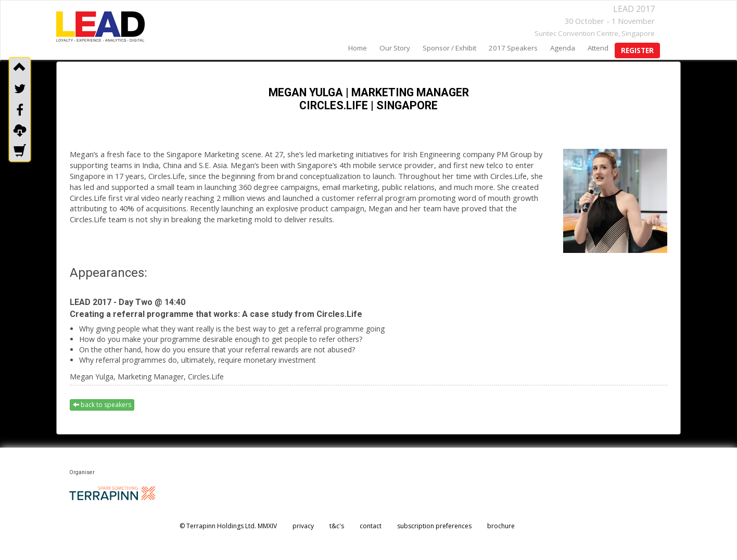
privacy (303, 526)
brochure (501, 526)
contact (371, 526)
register (637, 50)
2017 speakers (513, 48)
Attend (598, 48)
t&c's (337, 526)
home (358, 48)
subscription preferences (434, 526)
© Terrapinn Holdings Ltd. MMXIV (228, 526)
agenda (563, 48)
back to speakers (102, 405)
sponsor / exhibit (449, 48)
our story (395, 48)
